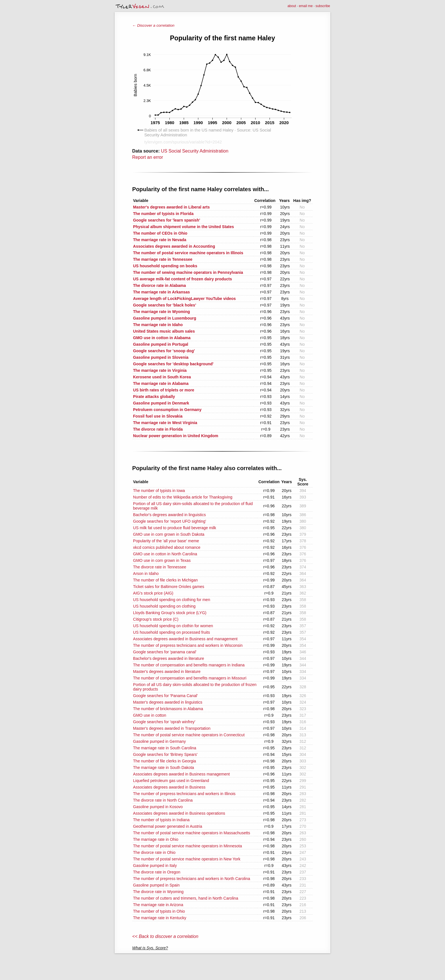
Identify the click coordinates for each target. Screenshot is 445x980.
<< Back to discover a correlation (165, 936)
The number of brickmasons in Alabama (168, 709)
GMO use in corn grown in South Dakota (169, 534)
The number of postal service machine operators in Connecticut (189, 735)
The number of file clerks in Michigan (165, 580)
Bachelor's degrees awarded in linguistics (169, 515)
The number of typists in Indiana (161, 820)
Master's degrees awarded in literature (167, 672)
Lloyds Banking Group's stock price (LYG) (170, 613)
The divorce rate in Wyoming (158, 892)
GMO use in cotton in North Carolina (165, 554)
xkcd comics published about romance (167, 547)
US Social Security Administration (195, 151)
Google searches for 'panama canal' (165, 652)
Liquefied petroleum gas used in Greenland (171, 781)
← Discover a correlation (153, 25)
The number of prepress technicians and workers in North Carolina (192, 879)
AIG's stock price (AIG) (153, 593)
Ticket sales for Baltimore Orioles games (169, 587)
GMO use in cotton (150, 715)
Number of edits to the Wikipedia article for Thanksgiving (183, 497)
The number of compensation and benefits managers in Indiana (189, 665)
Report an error (148, 157)
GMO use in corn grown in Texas (162, 560)
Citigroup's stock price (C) (156, 619)
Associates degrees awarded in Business (169, 787)
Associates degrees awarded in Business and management (185, 639)
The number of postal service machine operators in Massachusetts (192, 833)
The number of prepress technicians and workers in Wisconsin (188, 645)
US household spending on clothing (164, 606)
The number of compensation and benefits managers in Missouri (190, 678)
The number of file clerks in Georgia (165, 761)
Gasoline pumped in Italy (155, 866)
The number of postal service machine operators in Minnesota (188, 846)
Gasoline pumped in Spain (156, 885)
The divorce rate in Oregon (157, 872)
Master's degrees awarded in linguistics (168, 702)
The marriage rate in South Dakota (164, 768)
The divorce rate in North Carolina (163, 800)
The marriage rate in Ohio (156, 839)
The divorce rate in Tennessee (160, 567)
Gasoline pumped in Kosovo (158, 807)
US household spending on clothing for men (172, 600)
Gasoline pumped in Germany (159, 741)
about (292, 6)
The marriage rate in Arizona (158, 905)
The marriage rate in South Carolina (165, 748)
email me (306, 6)
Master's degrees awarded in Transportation (172, 728)
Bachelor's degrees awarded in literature (169, 658)
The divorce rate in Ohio (154, 852)
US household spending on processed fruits (172, 632)
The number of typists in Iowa (159, 491)
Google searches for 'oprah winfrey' (164, 722)
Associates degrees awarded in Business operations (179, 813)
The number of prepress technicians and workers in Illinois (184, 794)
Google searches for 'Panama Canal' (165, 696)
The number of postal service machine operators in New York (187, 859)
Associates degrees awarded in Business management (181, 774)
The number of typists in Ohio (159, 911)
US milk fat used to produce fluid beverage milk (175, 528)
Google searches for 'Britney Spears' (165, 754)
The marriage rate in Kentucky (160, 918)
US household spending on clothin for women (173, 626)
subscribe (323, 6)
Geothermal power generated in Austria (168, 826)
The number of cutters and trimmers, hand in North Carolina (186, 898)
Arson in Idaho (146, 574)
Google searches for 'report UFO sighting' (170, 521)
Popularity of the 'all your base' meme (166, 541)
